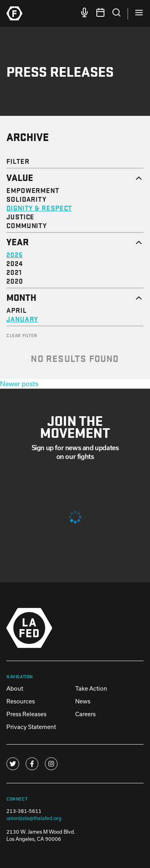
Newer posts (19, 384)
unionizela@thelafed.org (34, 818)
